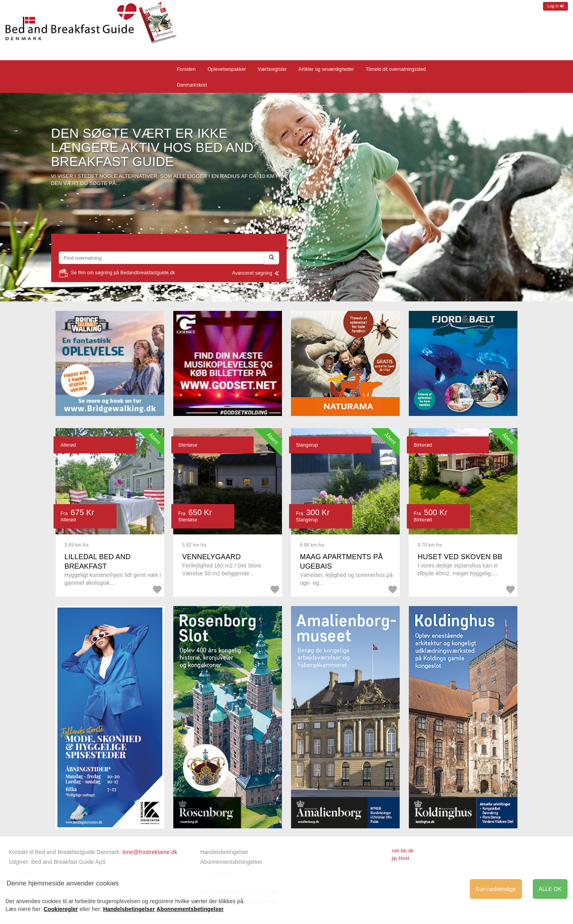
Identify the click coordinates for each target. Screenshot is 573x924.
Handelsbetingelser (224, 852)
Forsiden (186, 69)
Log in (555, 6)
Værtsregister (272, 69)
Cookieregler (61, 909)
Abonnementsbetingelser (231, 862)
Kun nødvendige (496, 889)
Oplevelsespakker (227, 69)
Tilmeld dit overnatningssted (396, 69)
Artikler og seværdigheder (326, 69)
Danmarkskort (192, 85)
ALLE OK (550, 889)
